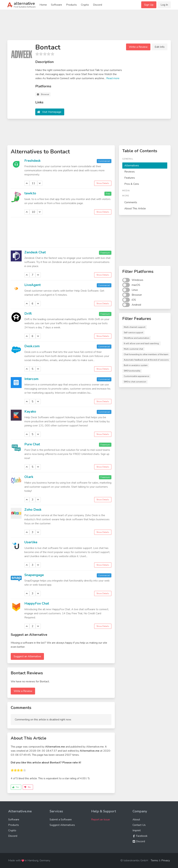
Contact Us (139, 825)
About (136, 820)
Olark (29, 477)
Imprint (137, 830)
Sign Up (149, 5)
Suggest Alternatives (62, 825)
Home (43, 5)
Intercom (31, 379)
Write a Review (138, 47)
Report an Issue (100, 820)
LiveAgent (33, 285)
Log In (164, 5)
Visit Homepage (52, 112)
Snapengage (34, 575)
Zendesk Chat (35, 252)
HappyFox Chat (37, 603)
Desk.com (32, 346)
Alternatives (132, 166)
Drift (28, 314)
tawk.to (30, 193)
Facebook (140, 836)
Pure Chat (32, 444)
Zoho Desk (33, 510)
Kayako (30, 411)
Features (130, 178)
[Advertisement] (89, 26)
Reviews (130, 172)
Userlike (31, 542)
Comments (131, 202)
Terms (154, 860)
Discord (98, 5)
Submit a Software (61, 820)
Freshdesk (32, 161)
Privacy (166, 860)
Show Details (103, 183)
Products (71, 5)
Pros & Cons (132, 184)
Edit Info (160, 47)
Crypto (85, 5)
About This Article (135, 209)
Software (56, 5)
